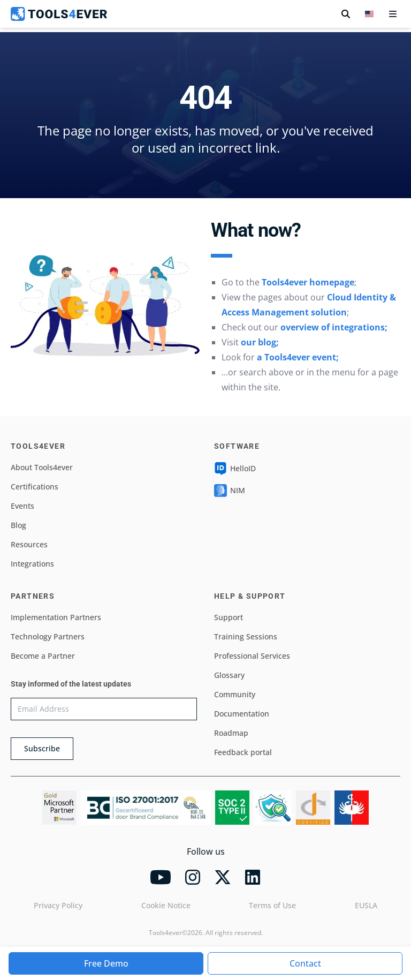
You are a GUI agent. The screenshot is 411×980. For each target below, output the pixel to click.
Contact (305, 963)
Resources (29, 544)
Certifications (35, 487)
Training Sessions (246, 636)
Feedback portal (243, 752)
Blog (18, 525)
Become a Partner (43, 656)
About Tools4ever (42, 467)
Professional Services (252, 656)
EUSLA (366, 905)
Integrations (32, 564)
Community (235, 694)
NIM (230, 491)
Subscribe (42, 748)
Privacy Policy (58, 905)
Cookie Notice (166, 905)
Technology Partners (48, 636)
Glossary (229, 675)
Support (229, 617)
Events (22, 506)
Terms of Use (272, 905)
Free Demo (106, 963)
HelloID (235, 469)
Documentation (242, 714)
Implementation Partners (56, 617)
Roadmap (231, 733)
